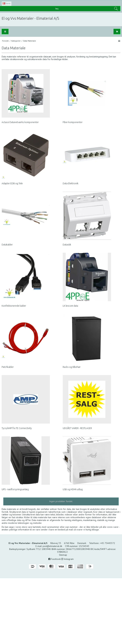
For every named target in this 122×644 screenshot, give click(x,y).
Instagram (67, 559)
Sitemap (63, 555)
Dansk (7, 3)
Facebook (54, 559)
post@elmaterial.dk (52, 546)
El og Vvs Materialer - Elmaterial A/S (30, 18)
